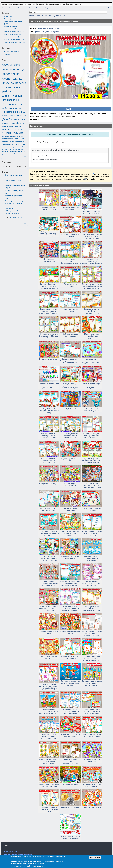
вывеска (6, 142)
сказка (21, 139)
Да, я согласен (95, 857)
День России (9, 119)
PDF (91, 174)
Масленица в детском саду (14, 201)
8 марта (13, 123)
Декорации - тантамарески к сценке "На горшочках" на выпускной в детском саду (49, 583)
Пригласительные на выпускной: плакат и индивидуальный (92, 712)
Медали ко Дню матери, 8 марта (70, 632)
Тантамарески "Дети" (70, 784)
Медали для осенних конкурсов (49, 657)
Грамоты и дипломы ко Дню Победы (70, 235)
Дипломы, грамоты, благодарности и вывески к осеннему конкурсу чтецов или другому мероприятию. (92, 461)
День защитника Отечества (12, 154)
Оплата (31, 8)
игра (15, 104)
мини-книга (7, 139)
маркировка (10, 149)
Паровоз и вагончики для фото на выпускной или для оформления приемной (49, 386)
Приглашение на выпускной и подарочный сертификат (92, 583)
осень (6, 79)
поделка (17, 79)
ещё (25, 223)
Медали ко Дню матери (92, 807)
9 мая (12, 145)
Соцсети (48, 8)
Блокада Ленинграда (12, 214)
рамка (23, 152)
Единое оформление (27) (13, 34)
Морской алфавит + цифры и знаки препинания (92, 558)
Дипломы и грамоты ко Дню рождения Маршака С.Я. (49, 336)
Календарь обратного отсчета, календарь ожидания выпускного (92, 658)
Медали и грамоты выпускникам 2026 (49, 209)
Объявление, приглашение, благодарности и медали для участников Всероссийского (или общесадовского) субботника (70, 261)
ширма (6, 123)
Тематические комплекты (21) (15, 32)
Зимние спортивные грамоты (70, 310)
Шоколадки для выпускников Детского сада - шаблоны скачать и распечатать (49, 712)
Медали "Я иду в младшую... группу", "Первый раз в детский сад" (92, 486)
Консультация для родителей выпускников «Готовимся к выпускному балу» (70, 386)
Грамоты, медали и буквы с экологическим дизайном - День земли (70, 583)
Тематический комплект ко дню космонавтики (92, 212)
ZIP (86, 179)
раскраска (7, 136)
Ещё (25, 156)
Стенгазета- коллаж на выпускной (92, 510)
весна (22, 83)
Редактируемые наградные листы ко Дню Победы (49, 411)
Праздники (39, 8)
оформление (11, 64)
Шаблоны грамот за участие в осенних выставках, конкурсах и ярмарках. (70, 336)
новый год (17, 69)
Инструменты (22, 8)
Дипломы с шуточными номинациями (70, 657)
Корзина (7, 54)
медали (46, 32)
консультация (9, 126)
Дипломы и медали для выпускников (70, 557)
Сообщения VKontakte (11, 852)
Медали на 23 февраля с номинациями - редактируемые (49, 762)
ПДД (4, 149)
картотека (17, 108)
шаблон (23, 147)
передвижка (11, 74)
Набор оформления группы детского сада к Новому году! (49, 234)
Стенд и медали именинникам (70, 485)
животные (16, 136)
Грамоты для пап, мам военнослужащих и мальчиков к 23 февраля (49, 311)
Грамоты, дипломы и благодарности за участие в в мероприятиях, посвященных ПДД (70, 361)
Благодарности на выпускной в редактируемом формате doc (92, 261)
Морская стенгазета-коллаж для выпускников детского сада (49, 533)
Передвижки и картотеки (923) (15, 42)
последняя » (14, 220)
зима (6, 69)
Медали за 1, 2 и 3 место (70, 807)
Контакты (56, 8)
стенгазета (15, 130)
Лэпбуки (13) (9, 19)
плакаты (21, 119)
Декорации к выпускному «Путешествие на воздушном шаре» (92, 236)
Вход (110, 8)
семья (23, 136)
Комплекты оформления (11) (14, 40)
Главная (5, 8)
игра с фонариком (17, 142)
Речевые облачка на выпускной (70, 510)
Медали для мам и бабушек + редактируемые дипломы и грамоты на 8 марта (92, 608)
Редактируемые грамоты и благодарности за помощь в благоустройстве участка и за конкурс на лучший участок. (92, 533)
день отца (16, 147)
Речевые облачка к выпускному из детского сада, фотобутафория (49, 687)
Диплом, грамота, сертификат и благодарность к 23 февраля (70, 762)
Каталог (40, 16)
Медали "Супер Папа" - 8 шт (70, 460)
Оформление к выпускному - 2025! (92, 410)
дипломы (17, 152)
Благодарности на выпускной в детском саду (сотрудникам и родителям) (70, 608)
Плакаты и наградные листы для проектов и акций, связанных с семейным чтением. (92, 436)
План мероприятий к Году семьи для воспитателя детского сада (14, 206)
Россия (15, 139)
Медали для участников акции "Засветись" (92, 785)
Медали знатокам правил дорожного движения (49, 785)
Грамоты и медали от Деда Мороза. (70, 209)
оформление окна (12, 112)
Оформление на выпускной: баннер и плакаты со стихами (49, 558)
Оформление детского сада (55, 16)
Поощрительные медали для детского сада (49, 360)
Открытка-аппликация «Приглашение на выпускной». (92, 386)
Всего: (19, 166)
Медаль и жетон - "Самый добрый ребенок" (70, 736)
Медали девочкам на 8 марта (49, 632)
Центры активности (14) (13, 37)
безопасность (9, 133)
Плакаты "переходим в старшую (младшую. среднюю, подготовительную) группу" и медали (70, 533)
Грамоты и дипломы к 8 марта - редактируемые (92, 736)
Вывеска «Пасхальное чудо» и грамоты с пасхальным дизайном (49, 286)
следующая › (17, 218)
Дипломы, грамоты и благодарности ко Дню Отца (49, 809)
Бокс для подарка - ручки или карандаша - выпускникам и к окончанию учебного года (92, 683)
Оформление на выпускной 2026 (49, 260)
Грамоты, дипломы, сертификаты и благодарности (49, 461)
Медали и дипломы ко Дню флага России (49, 510)
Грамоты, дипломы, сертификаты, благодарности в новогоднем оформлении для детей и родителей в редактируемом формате (92, 311)
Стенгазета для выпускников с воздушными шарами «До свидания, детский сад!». (92, 361)
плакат (20, 133)
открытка (18, 145)
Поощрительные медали (49, 484)
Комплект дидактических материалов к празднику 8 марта (70, 838)
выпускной (55, 32)
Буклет (21, 123)
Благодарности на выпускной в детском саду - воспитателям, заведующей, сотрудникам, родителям (49, 737)
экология (6, 144)
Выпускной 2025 (70, 409)
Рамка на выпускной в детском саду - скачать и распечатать (49, 608)
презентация (10, 83)
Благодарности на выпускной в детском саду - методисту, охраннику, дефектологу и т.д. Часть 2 (70, 712)
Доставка (13, 8)
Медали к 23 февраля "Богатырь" (92, 761)
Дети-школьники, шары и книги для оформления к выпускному (70, 683)
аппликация (19, 116)
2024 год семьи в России (13, 211)
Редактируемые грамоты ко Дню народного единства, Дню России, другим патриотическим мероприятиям (92, 633)
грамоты (38, 32)
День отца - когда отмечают (14, 175)
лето (23, 130)
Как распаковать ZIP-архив (14, 178)
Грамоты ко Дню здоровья (70, 285)
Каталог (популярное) (12, 52)
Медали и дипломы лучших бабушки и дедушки (92, 336)
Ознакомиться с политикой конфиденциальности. (28, 866)
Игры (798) (8, 16)
